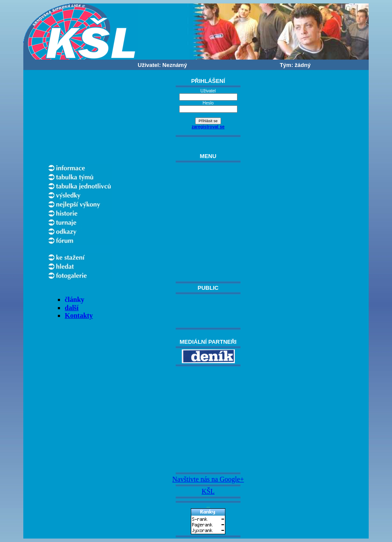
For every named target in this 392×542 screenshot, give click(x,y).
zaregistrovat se (208, 127)
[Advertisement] (208, 419)
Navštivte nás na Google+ (208, 479)
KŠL (208, 491)
